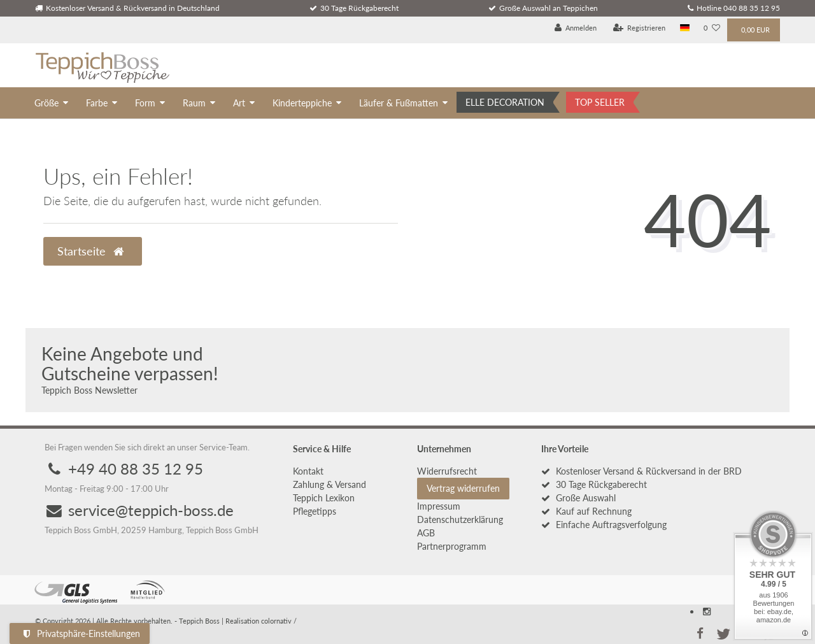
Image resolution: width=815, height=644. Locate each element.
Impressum (439, 506)
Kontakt (308, 471)
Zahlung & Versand (330, 484)
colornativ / (279, 621)
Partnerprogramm (452, 546)
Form (145, 103)
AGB (426, 533)
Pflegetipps (315, 511)
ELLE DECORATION (505, 102)
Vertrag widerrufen (463, 488)
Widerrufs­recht (447, 471)
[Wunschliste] (712, 28)
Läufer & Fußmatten (399, 103)
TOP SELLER (600, 102)
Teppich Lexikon (324, 498)
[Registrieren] (640, 28)
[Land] (685, 28)
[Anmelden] (576, 28)
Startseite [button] (90, 251)
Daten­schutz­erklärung (460, 519)
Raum (194, 103)
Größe (46, 103)
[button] (700, 633)
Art (239, 103)
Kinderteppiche (302, 103)
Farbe (97, 103)
